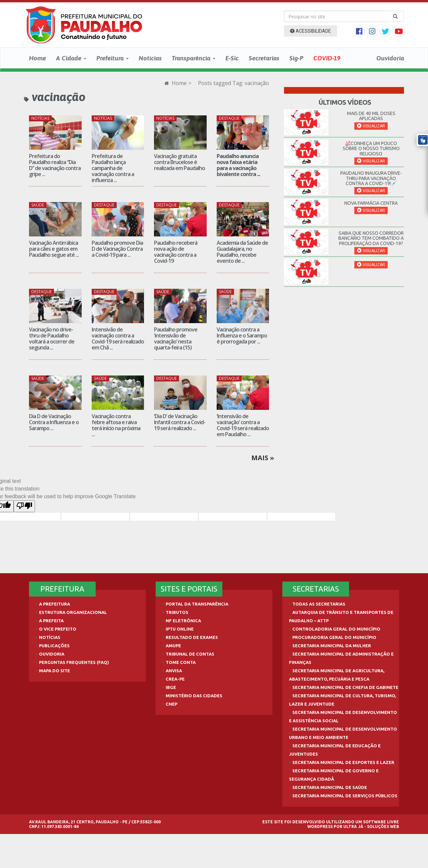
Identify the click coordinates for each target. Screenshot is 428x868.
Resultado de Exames (192, 637)
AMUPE (173, 646)
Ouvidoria (390, 58)
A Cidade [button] (71, 58)
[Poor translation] (24, 506)
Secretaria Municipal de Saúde (330, 787)
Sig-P (296, 58)
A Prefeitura (54, 604)
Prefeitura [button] (112, 58)
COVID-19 (327, 58)
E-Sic (232, 58)
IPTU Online (180, 629)
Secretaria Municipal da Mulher (332, 646)
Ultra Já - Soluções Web (371, 826)
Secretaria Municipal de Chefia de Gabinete (345, 687)
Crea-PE (175, 679)
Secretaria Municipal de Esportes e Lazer (343, 762)
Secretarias (264, 58)
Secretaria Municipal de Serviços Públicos (345, 796)
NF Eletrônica (183, 621)
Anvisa (174, 671)
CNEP (171, 704)
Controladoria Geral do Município (336, 629)
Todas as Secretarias (319, 604)
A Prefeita (51, 621)
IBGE (171, 687)
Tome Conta (181, 662)
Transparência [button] (193, 58)
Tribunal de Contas (190, 654)
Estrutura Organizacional (73, 612)
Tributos (177, 612)
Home (37, 58)
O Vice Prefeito (58, 629)
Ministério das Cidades (194, 696)
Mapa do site (54, 671)
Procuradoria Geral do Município (334, 637)
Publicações (54, 646)
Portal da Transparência (197, 604)
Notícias (150, 58)
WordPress (320, 826)
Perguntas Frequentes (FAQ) (74, 662)
